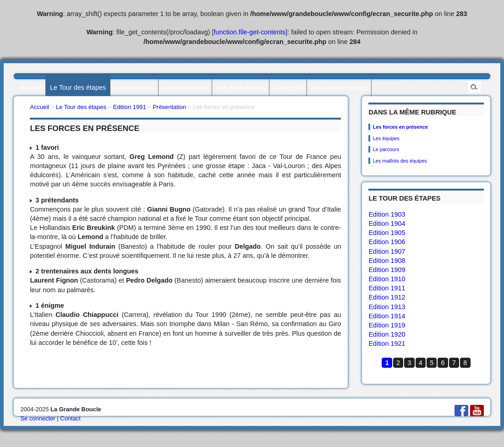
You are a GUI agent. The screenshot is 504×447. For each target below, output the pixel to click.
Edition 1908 (387, 261)
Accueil (31, 87)
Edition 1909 (387, 270)
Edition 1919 (387, 325)
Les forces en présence (400, 127)
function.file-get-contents (250, 32)
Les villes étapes (241, 87)
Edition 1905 (387, 233)
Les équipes (386, 138)
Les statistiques (185, 87)
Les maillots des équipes (400, 161)
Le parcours (386, 149)
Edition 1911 (387, 288)
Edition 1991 (130, 107)
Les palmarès (134, 87)
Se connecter (38, 418)
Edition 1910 (387, 279)
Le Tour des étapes (78, 87)
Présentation (169, 107)
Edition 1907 (387, 251)
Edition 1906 (387, 242)
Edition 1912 (387, 297)
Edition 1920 (387, 334)
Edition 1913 (387, 307)
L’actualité (288, 87)
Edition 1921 (387, 343)
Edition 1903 (387, 214)
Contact (70, 418)
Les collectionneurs (339, 87)
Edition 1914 (387, 316)
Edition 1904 (387, 223)
